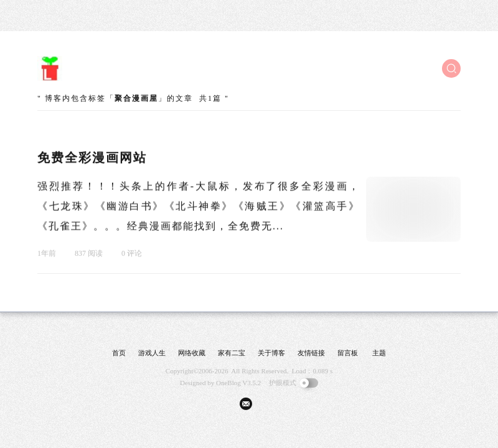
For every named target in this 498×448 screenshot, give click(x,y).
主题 (379, 353)
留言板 (348, 353)
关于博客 (271, 353)
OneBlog (228, 383)
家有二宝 (232, 353)
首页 (119, 353)
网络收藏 (192, 353)
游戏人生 (152, 353)
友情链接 (311, 353)
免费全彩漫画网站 (92, 158)
